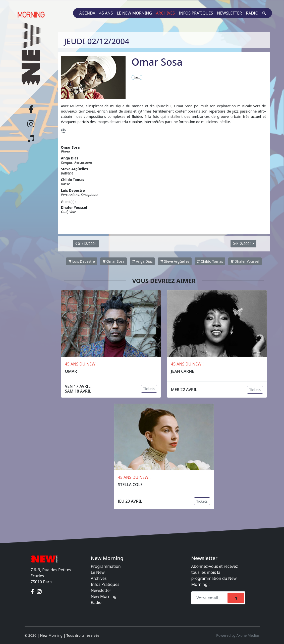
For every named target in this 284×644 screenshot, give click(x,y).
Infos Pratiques (105, 584)
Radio (252, 13)
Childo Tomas (210, 261)
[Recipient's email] (210, 598)
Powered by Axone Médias (238, 635)
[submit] (236, 598)
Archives (165, 13)
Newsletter (229, 13)
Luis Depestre (81, 261)
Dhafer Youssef (245, 261)
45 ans (106, 13)
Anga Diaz (142, 261)
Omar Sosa (113, 261)
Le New (98, 572)
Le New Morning (134, 13)
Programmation (106, 566)
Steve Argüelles (175, 261)
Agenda (87, 13)
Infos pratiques (196, 13)
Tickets (149, 389)
